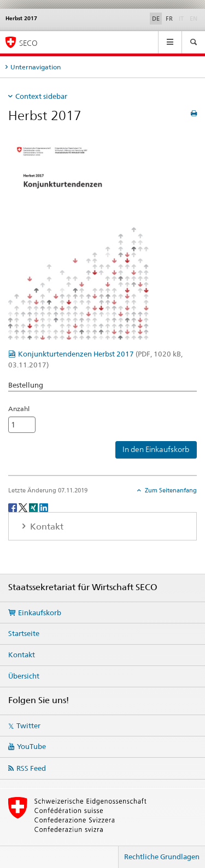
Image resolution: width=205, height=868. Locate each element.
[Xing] (34, 507)
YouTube (31, 746)
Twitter (28, 726)
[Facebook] (13, 507)
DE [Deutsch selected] (156, 19)
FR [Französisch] (169, 19)
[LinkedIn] (44, 507)
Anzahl (19, 409)
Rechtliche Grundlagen (162, 857)
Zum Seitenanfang (170, 490)
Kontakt (22, 655)
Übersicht (24, 676)
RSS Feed (31, 768)
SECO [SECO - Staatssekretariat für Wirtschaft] (28, 43)
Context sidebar (41, 96)
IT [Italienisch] (182, 18)
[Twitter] (24, 507)
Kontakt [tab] (46, 527)
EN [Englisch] (195, 18)
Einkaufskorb (40, 613)
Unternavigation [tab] (36, 67)
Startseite (24, 633)
